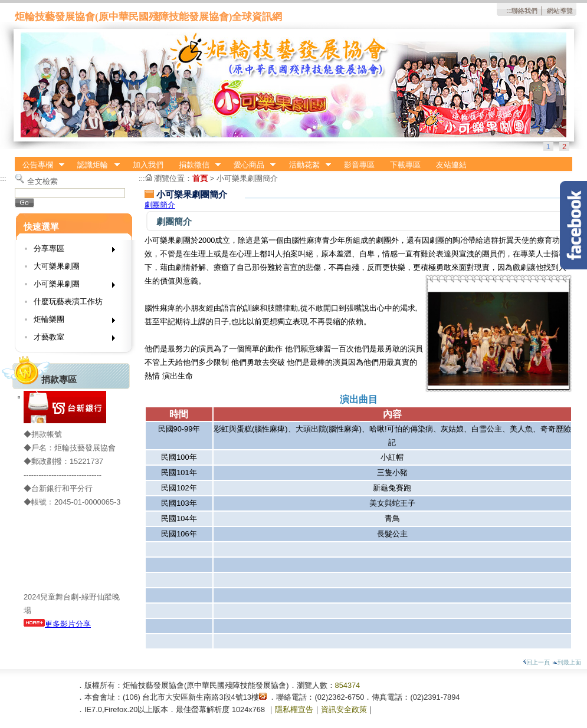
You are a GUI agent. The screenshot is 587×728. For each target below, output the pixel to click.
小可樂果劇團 (70, 286)
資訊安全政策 (344, 709)
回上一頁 (536, 662)
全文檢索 (42, 181)
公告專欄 (40, 165)
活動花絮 (306, 165)
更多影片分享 (57, 624)
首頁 (200, 178)
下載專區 (405, 165)
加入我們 (148, 165)
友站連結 (451, 165)
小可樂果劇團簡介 (247, 178)
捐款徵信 (196, 165)
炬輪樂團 (70, 322)
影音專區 (359, 165)
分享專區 (70, 251)
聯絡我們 (524, 11)
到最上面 (567, 662)
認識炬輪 (95, 165)
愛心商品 (251, 165)
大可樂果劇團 (57, 266)
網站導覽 (560, 11)
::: (509, 11)
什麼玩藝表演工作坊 (68, 302)
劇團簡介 (160, 205)
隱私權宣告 (294, 709)
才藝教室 (70, 339)
